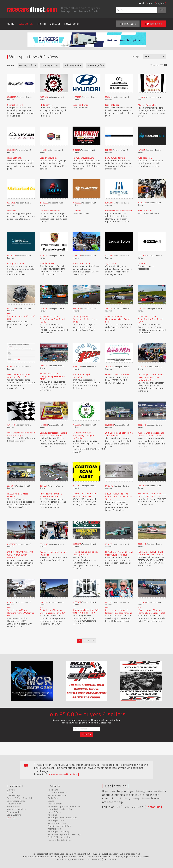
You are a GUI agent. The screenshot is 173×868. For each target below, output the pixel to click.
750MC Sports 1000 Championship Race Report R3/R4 (150, 319)
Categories (26, 24)
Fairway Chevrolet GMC (83, 158)
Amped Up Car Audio (82, 264)
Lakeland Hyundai (81, 105)
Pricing (41, 24)
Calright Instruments (17, 264)
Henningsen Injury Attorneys (119, 211)
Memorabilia (54, 829)
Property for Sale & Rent (60, 840)
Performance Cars (57, 823)
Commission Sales (16, 801)
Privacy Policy (14, 804)
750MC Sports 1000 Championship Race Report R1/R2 (52, 376)
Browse (11, 790)
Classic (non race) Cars (59, 826)
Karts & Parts (55, 812)
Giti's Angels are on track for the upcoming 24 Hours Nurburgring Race (151, 377)
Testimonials (14, 807)
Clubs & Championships (60, 837)
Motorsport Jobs (56, 820)
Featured (12, 793)
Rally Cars (53, 798)
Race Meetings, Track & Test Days (65, 834)
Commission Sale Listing (60, 809)
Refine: (11, 66)
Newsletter (72, 24)
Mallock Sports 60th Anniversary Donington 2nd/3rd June (84, 436)
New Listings (13, 795)
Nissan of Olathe (15, 158)
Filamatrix (78, 211)
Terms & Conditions (17, 809)
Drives (51, 801)
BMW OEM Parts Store (115, 158)
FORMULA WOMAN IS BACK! (118, 375)
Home (11, 24)
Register (161, 3)
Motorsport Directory (59, 832)
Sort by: (135, 57)
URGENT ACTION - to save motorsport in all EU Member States (119, 497)
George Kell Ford (15, 105)
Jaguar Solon (111, 264)
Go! (162, 10)
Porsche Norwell (48, 263)
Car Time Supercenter (50, 211)
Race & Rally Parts (57, 793)
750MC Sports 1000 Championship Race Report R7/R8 (85, 319)
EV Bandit (142, 263)
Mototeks (12, 211)
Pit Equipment (55, 804)
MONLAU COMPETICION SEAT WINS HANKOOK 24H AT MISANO (20, 555)
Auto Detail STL (145, 158)
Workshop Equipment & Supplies (64, 807)
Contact (55, 24)
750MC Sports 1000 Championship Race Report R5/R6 (118, 319)
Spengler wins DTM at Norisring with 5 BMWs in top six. (21, 613)
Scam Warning (14, 815)
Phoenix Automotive (147, 105)
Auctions (52, 815)
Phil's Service (46, 105)
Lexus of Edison (112, 105)
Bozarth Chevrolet (48, 158)
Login (150, 3)
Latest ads (128, 24)
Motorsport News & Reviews (62, 818)
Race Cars (53, 790)
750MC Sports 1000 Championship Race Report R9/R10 (52, 319)
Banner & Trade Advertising (21, 798)
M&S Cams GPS (145, 211)
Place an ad (154, 24)
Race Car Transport (57, 795)
